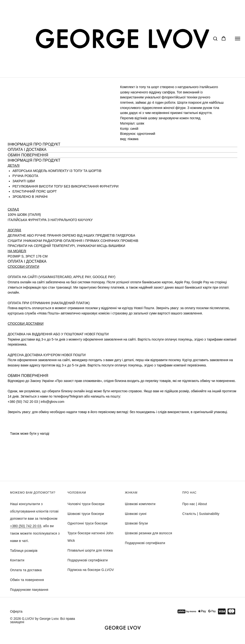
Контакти (17, 560)
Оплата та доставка (26, 570)
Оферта (16, 611)
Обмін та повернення (27, 580)
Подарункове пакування (29, 590)
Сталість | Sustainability (201, 514)
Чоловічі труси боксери (86, 504)
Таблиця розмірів (24, 551)
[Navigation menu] (238, 39)
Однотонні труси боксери (87, 523)
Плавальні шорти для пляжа (90, 550)
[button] (215, 38)
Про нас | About (195, 504)
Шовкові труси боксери (86, 514)
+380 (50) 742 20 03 (26, 526)
